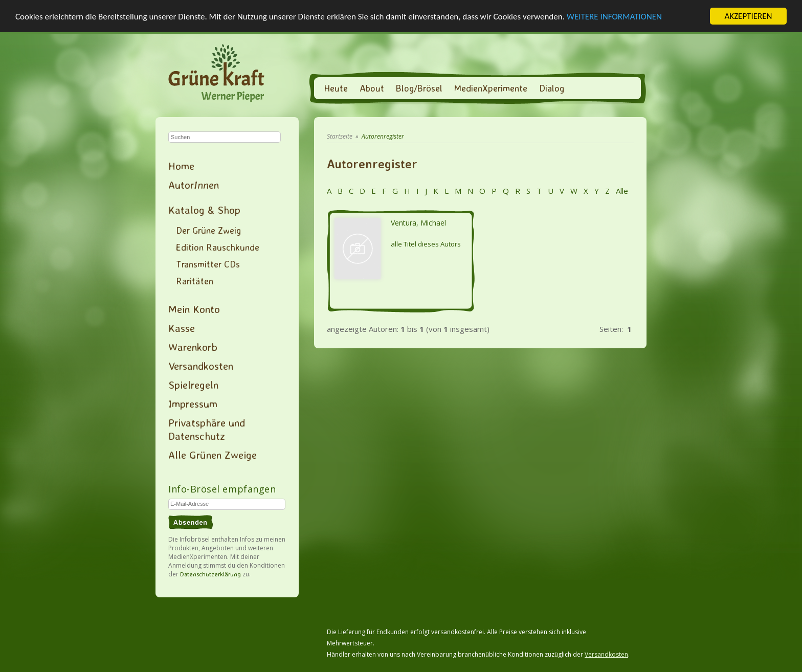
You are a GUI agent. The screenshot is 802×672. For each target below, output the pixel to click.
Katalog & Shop (204, 210)
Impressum (193, 404)
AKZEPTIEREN (748, 16)
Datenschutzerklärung (210, 574)
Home (181, 166)
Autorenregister (383, 136)
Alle (621, 191)
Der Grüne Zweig (208, 230)
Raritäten (195, 281)
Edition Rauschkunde (218, 247)
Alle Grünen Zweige (213, 455)
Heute (336, 88)
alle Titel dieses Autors (426, 244)
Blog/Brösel (419, 88)
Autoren (194, 185)
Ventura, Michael (418, 223)
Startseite (340, 136)
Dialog (552, 88)
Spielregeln (193, 385)
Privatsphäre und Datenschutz (207, 429)
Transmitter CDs (208, 264)
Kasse (182, 328)
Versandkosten (201, 366)
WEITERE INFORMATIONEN (614, 16)
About (372, 88)
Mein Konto (194, 309)
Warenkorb (193, 347)
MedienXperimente (491, 88)
